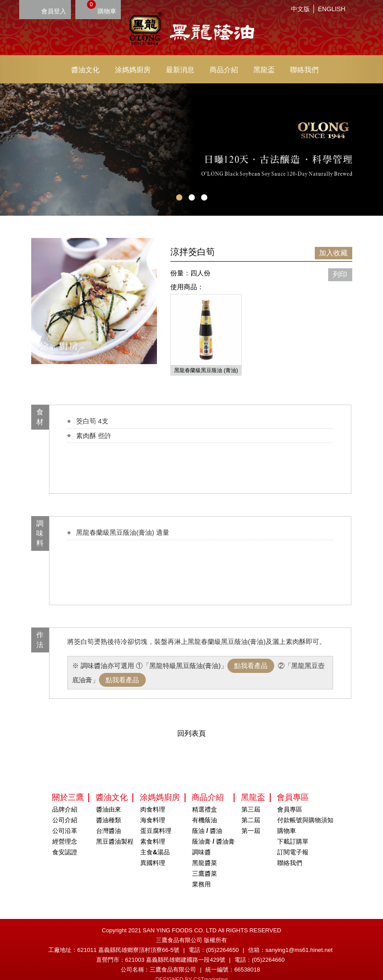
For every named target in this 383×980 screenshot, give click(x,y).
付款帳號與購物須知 (305, 809)
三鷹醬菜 (205, 862)
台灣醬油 (108, 820)
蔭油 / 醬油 (207, 820)
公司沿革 (65, 820)
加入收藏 (334, 253)
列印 (340, 274)
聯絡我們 (304, 70)
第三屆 (251, 798)
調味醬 (202, 841)
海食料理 (153, 809)
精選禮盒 (205, 798)
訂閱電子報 (293, 841)
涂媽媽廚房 (133, 70)
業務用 (202, 873)
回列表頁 (192, 722)
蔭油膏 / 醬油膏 (214, 830)
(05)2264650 (222, 939)
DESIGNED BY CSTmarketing (192, 968)
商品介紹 (224, 70)
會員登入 (54, 11)
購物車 (102, 7)
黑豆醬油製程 (115, 830)
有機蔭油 (205, 809)
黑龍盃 (264, 70)
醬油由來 (108, 798)
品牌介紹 (65, 798)
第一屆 (251, 820)
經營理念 (65, 830)
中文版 (301, 9)
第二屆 (251, 809)
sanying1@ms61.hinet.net (299, 939)
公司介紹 (65, 809)
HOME (192, 30)
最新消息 (180, 70)
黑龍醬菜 (205, 852)
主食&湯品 (155, 841)
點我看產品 (251, 654)
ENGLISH (332, 9)
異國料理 (153, 852)
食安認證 (65, 841)
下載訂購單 (293, 830)
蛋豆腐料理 (156, 820)
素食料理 (153, 830)
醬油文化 (86, 70)
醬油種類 (108, 809)
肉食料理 (153, 798)
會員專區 (290, 798)
